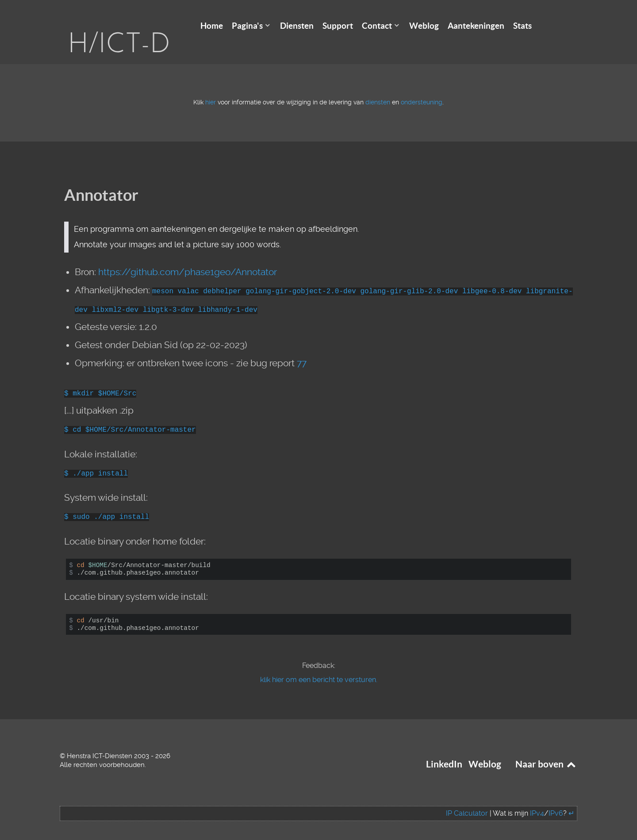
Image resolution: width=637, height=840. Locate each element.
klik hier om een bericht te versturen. (319, 666)
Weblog (485, 751)
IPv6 (556, 800)
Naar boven (546, 751)
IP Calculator (467, 800)
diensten (378, 89)
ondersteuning (422, 89)
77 (302, 350)
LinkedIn (444, 751)
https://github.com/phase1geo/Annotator (188, 259)
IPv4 (537, 800)
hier (211, 89)
